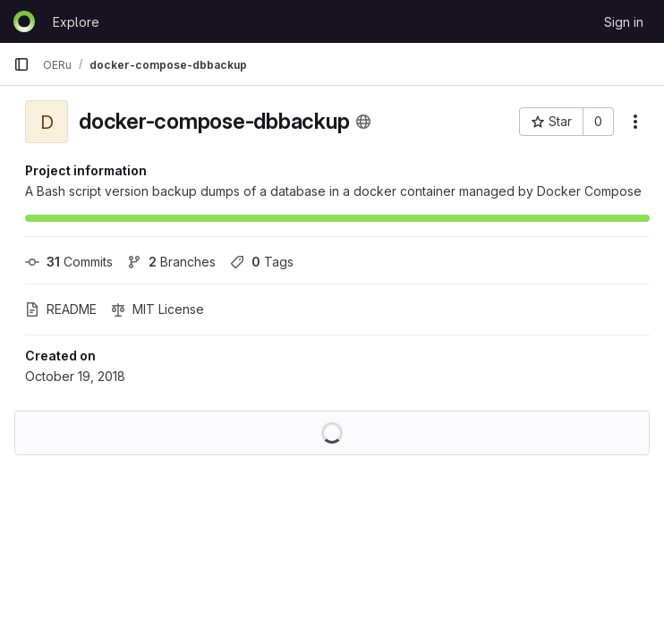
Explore (76, 22)
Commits (69, 262)
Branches (171, 262)
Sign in (624, 22)
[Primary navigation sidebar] (21, 64)
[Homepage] (24, 21)
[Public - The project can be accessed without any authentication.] (363, 122)
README (61, 309)
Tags (262, 262)
